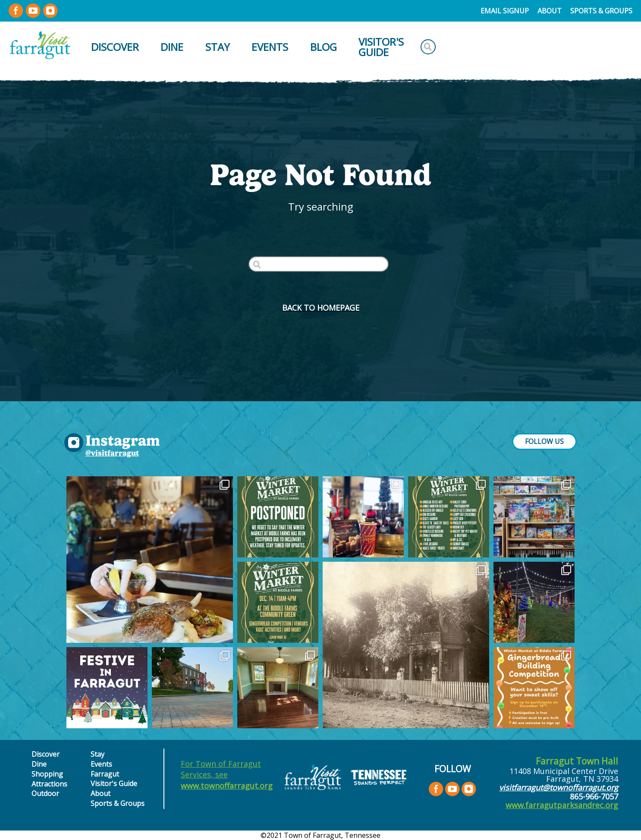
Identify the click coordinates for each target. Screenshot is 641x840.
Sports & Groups (601, 11)
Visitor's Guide (381, 47)
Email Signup (505, 11)
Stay (218, 47)
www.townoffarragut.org (227, 786)
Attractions (49, 784)
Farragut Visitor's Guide (114, 779)
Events (270, 47)
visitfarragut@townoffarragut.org (559, 787)
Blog (324, 47)
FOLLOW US (544, 441)
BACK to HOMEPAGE (321, 308)
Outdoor (45, 793)
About (550, 11)
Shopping (47, 774)
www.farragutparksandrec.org (562, 805)
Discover (115, 47)
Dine (172, 47)
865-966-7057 (594, 796)
